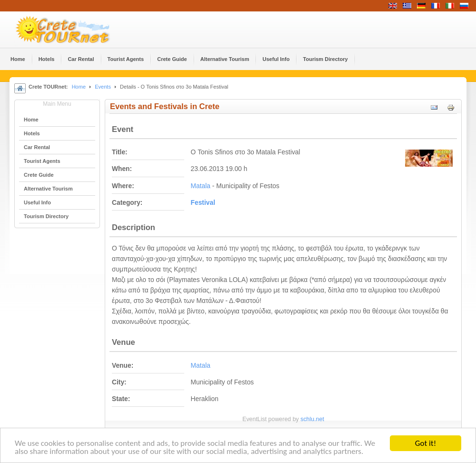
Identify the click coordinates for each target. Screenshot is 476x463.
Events (103, 87)
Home (79, 87)
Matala (202, 186)
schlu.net (312, 419)
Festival (203, 203)
